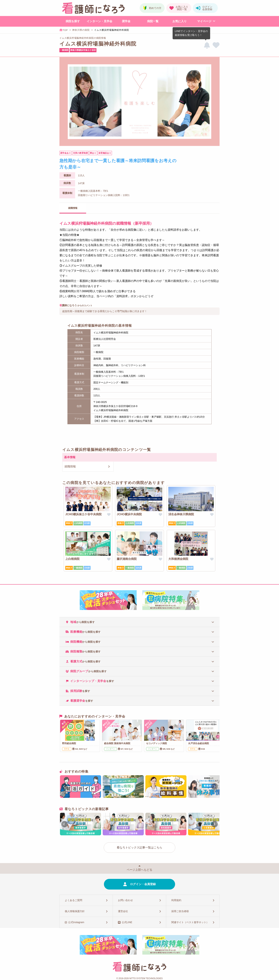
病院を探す (73, 21)
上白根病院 (72, 559)
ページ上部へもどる (139, 870)
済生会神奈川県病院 (181, 514)
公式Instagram (76, 922)
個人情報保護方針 (75, 911)
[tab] (139, 622)
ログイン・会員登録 (143, 884)
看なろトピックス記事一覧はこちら (139, 848)
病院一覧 (153, 21)
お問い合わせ (125, 900)
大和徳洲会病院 (178, 559)
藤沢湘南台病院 (127, 559)
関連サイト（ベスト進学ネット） (190, 922)
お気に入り (180, 21)
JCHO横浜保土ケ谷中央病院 (83, 514)
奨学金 (126, 21)
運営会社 (123, 911)
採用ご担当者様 (180, 911)
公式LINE (127, 922)
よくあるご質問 (73, 900)
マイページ (204, 21)
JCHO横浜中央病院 (129, 514)
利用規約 (176, 900)
